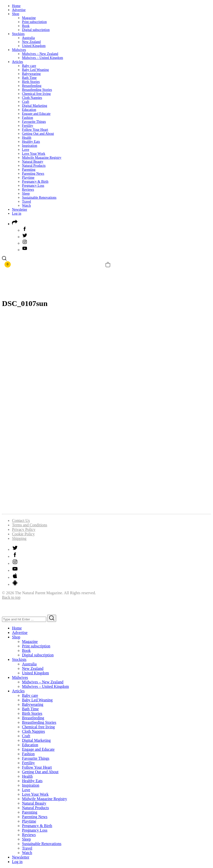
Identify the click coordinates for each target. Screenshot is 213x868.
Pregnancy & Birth (35, 182)
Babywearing (31, 74)
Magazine (29, 18)
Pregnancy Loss (33, 186)
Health (27, 138)
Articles (17, 62)
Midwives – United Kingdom (43, 58)
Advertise (19, 10)
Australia (28, 38)
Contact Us (21, 520)
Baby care (29, 66)
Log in (17, 214)
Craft (26, 102)
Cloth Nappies (32, 98)
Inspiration (30, 146)
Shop (16, 14)
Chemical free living (36, 94)
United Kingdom (34, 46)
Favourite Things (34, 122)
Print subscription (34, 22)
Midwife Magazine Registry (42, 158)
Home (16, 6)
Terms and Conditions (30, 525)
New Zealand (31, 42)
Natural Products (34, 166)
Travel (26, 202)
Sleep (26, 194)
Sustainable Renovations (39, 198)
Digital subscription (36, 30)
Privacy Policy (24, 529)
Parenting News (33, 174)
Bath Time (29, 78)
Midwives (19, 50)
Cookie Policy (23, 534)
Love (26, 150)
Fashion (27, 118)
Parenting (29, 170)
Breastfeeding (32, 86)
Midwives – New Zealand (40, 54)
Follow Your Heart (35, 130)
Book (26, 26)
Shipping (19, 538)
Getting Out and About (38, 134)
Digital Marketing (35, 106)
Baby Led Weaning (35, 70)
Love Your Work (34, 154)
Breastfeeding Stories (37, 90)
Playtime (28, 178)
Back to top (11, 597)
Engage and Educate (36, 114)
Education (29, 110)
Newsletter (20, 210)
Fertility (28, 126)
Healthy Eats (31, 142)
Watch (26, 206)
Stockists (18, 34)
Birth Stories (31, 82)
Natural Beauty (33, 162)
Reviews (28, 190)
